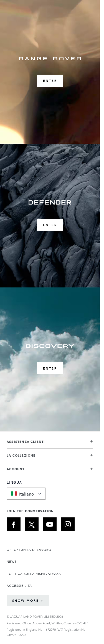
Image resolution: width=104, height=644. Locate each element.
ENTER (50, 81)
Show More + (28, 600)
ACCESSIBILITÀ (19, 586)
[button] (50, 444)
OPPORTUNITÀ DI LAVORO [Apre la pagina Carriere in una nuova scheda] (29, 550)
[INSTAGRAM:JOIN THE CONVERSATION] (68, 524)
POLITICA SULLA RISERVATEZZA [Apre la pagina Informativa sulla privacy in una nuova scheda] (34, 574)
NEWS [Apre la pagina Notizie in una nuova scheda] (12, 561)
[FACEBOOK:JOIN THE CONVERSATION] (14, 524)
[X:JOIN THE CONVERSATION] (32, 524)
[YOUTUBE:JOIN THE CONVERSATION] (50, 524)
